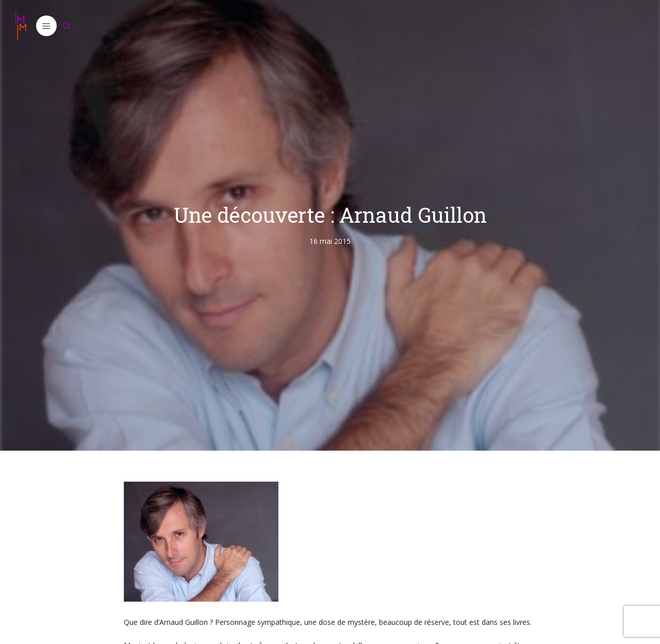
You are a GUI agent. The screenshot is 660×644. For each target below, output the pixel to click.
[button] (46, 26)
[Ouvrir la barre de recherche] (67, 26)
